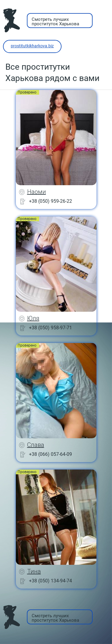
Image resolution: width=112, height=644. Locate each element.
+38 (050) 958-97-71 (50, 328)
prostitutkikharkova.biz (32, 46)
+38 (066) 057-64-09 (50, 454)
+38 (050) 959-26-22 (50, 201)
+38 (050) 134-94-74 (50, 581)
